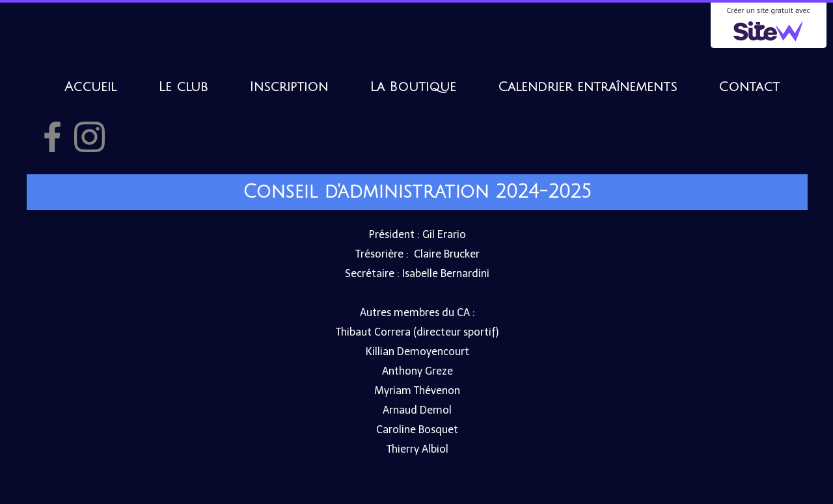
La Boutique (413, 87)
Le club (183, 87)
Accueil (90, 87)
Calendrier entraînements (587, 87)
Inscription (289, 87)
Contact (749, 87)
